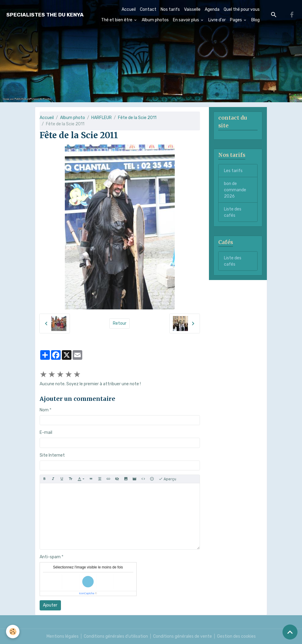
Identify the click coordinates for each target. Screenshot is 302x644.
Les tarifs (233, 171)
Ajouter (50, 605)
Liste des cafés (233, 212)
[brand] (45, 15)
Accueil (129, 9)
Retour (120, 323)
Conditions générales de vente (183, 636)
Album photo (72, 118)
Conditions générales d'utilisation (116, 636)
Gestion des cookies (236, 636)
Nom (44, 410)
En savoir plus (186, 20)
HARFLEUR (101, 118)
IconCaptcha (87, 593)
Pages (236, 20)
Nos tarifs (170, 9)
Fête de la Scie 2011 (137, 118)
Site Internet (52, 455)
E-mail (46, 432)
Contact (148, 9)
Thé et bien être (117, 20)
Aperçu (167, 479)
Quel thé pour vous (242, 9)
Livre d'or (217, 20)
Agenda (212, 9)
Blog (255, 20)
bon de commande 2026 (235, 190)
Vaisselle (192, 9)
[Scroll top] (290, 632)
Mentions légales (63, 636)
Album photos (155, 20)
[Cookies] (13, 632)
